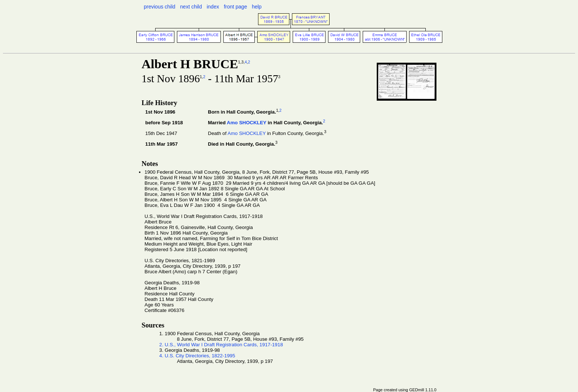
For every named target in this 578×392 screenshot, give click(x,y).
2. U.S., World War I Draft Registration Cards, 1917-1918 (221, 345)
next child (191, 7)
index (213, 7)
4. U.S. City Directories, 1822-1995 (197, 356)
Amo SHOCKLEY (246, 123)
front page (235, 7)
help (257, 7)
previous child (160, 7)
